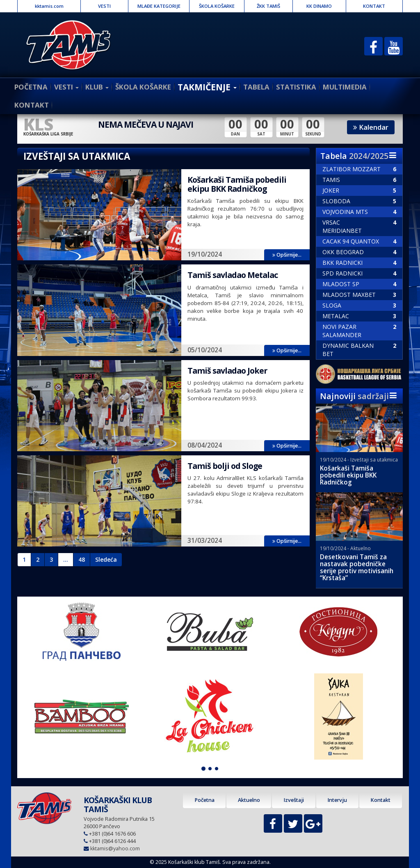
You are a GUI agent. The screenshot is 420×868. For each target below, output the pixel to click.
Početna (204, 800)
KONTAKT (374, 6)
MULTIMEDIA (345, 87)
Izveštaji (294, 800)
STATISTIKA (296, 87)
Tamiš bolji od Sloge (225, 466)
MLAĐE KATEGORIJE (159, 6)
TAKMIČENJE (207, 87)
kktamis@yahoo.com (115, 848)
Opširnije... (287, 255)
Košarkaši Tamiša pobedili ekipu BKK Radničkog (237, 184)
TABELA (256, 87)
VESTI (104, 6)
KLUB (97, 87)
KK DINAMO (319, 6)
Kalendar (371, 127)
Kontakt (380, 800)
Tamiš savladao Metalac (233, 275)
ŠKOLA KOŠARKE (217, 6)
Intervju (337, 800)
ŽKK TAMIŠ (268, 6)
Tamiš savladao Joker (227, 371)
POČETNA (31, 87)
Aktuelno (249, 800)
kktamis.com (49, 6)
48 (82, 559)
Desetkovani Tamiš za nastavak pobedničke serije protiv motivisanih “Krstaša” (357, 567)
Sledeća (106, 559)
